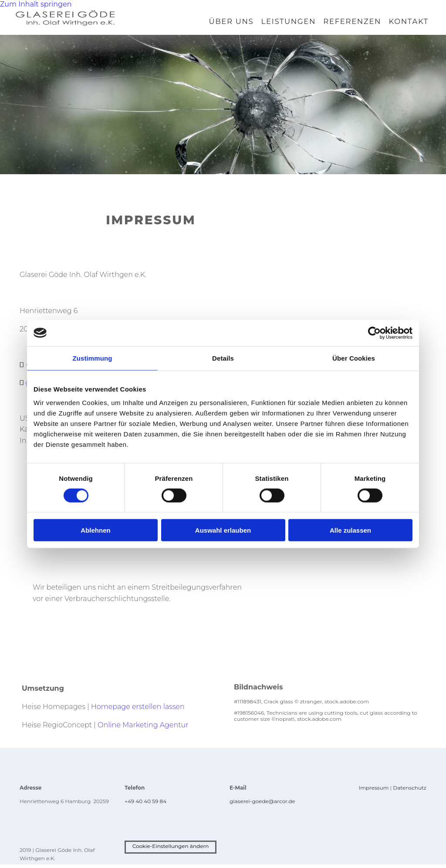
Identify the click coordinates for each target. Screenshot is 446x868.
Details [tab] (223, 358)
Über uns (233, 23)
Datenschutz (410, 792)
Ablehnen (95, 530)
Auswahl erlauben (223, 530)
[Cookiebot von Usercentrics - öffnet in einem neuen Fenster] (374, 333)
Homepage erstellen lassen (138, 710)
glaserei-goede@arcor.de (262, 805)
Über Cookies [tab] (354, 358)
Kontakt (409, 23)
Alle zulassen (350, 530)
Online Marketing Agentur (143, 728)
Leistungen (290, 23)
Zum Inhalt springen (36, 4)
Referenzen (353, 23)
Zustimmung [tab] (93, 358)
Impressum (374, 792)
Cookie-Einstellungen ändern (171, 849)
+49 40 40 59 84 (145, 805)
